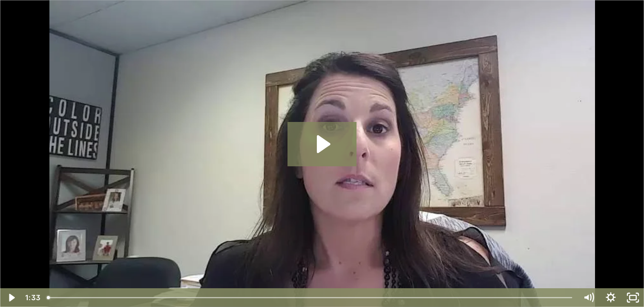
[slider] (310, 298)
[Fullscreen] (633, 298)
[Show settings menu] (611, 298)
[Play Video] (11, 298)
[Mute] (589, 298)
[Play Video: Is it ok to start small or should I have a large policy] (322, 144)
